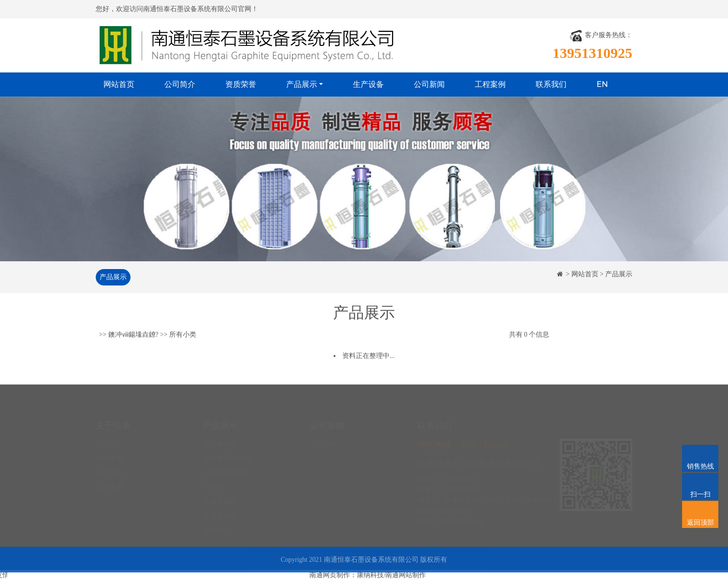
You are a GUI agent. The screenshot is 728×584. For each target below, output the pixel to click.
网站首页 (119, 84)
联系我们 (551, 84)
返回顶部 (700, 510)
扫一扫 (700, 482)
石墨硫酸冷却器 (227, 464)
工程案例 (490, 84)
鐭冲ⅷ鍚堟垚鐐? (133, 335)
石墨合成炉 (220, 493)
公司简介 (180, 84)
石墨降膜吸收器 (227, 450)
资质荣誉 (241, 84)
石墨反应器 (220, 507)
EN (602, 84)
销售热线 (700, 454)
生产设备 (368, 84)
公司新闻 (429, 84)
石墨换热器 (220, 435)
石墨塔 (213, 478)
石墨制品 (217, 522)
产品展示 (302, 84)
